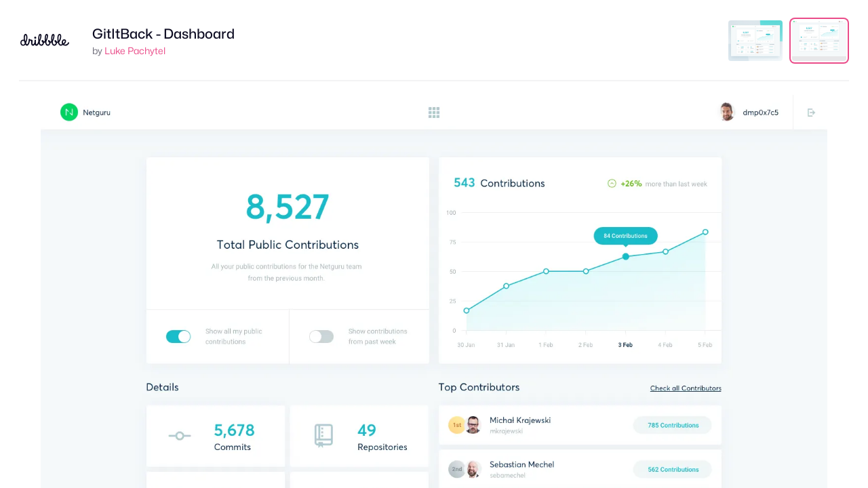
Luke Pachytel (135, 50)
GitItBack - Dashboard (163, 34)
